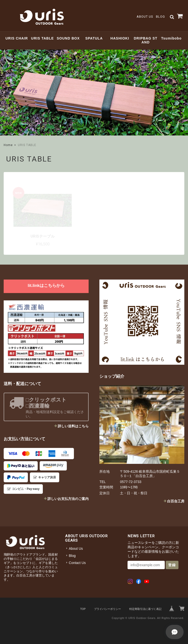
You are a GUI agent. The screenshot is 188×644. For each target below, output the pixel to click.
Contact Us (77, 563)
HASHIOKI (120, 38)
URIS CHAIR (17, 38)
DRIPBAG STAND (145, 40)
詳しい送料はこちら (73, 426)
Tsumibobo (171, 38)
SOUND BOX (68, 38)
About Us (145, 17)
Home (8, 145)
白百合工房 (176, 501)
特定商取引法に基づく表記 (145, 609)
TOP (83, 609)
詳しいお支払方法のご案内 (68, 499)
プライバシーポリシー (107, 609)
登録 (172, 565)
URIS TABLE (42, 38)
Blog (160, 17)
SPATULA (94, 38)
